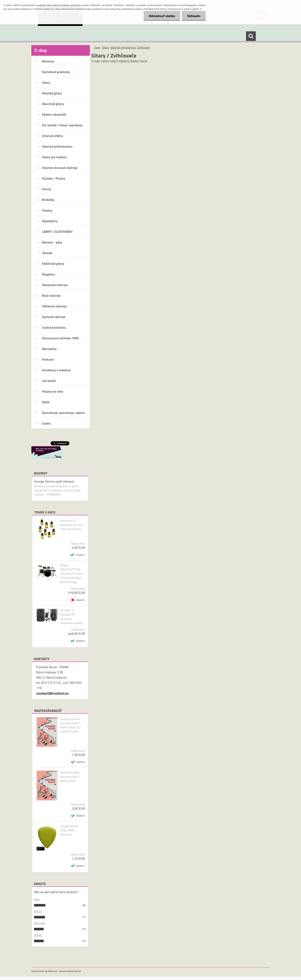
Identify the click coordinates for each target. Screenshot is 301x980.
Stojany (47, 210)
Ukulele (47, 253)
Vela (37, 899)
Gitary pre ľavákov (54, 157)
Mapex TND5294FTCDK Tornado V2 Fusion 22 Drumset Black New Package (72, 574)
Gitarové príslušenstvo (57, 146)
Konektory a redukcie (56, 370)
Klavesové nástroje (55, 285)
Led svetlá (49, 381)
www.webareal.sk (70, 971)
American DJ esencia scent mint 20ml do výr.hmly (72, 525)
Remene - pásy (52, 242)
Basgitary (48, 274)
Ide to (38, 911)
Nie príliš (40, 923)
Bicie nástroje (51, 296)
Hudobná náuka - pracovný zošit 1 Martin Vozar (71, 777)
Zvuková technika (54, 328)
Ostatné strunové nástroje (60, 168)
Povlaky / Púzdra (54, 178)
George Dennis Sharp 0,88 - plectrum (69, 830)
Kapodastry (50, 221)
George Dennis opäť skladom (54, 481)
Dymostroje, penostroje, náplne (63, 413)
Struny (47, 189)
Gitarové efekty (52, 136)
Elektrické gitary (53, 264)
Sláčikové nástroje (54, 306)
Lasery (47, 423)
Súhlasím (194, 16)
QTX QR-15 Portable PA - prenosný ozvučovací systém (72, 617)
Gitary (46, 83)
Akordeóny (49, 349)
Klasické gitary (52, 93)
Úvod (97, 47)
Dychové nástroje (54, 317)
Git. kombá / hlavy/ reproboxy (62, 125)
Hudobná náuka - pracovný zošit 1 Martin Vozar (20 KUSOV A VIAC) (71, 725)
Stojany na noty (53, 391)
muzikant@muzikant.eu (52, 693)
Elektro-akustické (54, 115)
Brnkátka (48, 200)
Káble (46, 402)
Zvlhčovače (144, 47)
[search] (251, 36)
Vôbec (38, 935)
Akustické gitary (53, 104)
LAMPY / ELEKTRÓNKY (57, 232)
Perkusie (48, 359)
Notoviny (48, 61)
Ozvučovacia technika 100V (61, 338)
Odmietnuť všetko (162, 16)
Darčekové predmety (56, 72)
